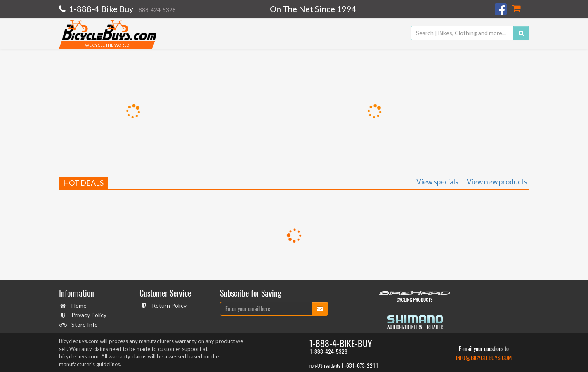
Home (78, 305)
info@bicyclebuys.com (484, 358)
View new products (497, 182)
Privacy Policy (88, 315)
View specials (437, 182)
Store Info (84, 324)
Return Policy (168, 305)
